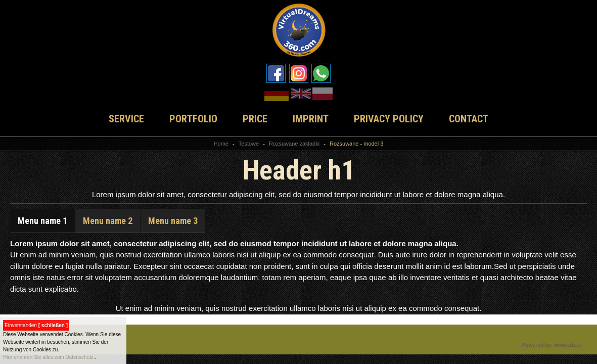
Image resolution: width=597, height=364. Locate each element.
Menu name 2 (108, 221)
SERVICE (126, 119)
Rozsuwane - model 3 (356, 144)
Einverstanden (36, 325)
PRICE (255, 119)
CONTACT (469, 119)
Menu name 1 (42, 221)
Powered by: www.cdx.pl (552, 345)
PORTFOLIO (193, 119)
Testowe (249, 144)
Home (221, 144)
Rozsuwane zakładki (294, 144)
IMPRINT (311, 119)
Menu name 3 (173, 221)
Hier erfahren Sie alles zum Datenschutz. (49, 357)
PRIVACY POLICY (389, 119)
